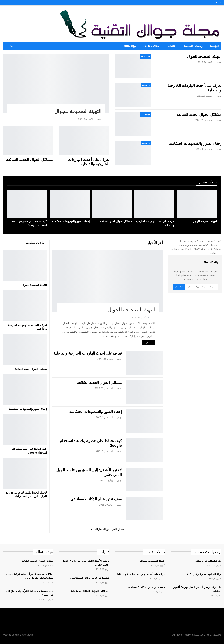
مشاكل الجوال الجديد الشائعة (29, 160)
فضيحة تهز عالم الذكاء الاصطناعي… (95, 499)
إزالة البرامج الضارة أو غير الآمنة (204, 574)
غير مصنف (146, 85)
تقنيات (171, 46)
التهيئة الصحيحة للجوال (78, 111)
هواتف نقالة (130, 46)
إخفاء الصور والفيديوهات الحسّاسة (195, 143)
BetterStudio (27, 635)
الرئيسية (214, 46)
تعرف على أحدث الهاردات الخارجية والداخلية (89, 162)
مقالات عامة (152, 46)
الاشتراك (179, 287)
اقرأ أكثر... (149, 343)
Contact (218, 3)
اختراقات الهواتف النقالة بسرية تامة (90, 591)
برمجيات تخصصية (193, 46)
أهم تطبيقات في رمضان (208, 561)
